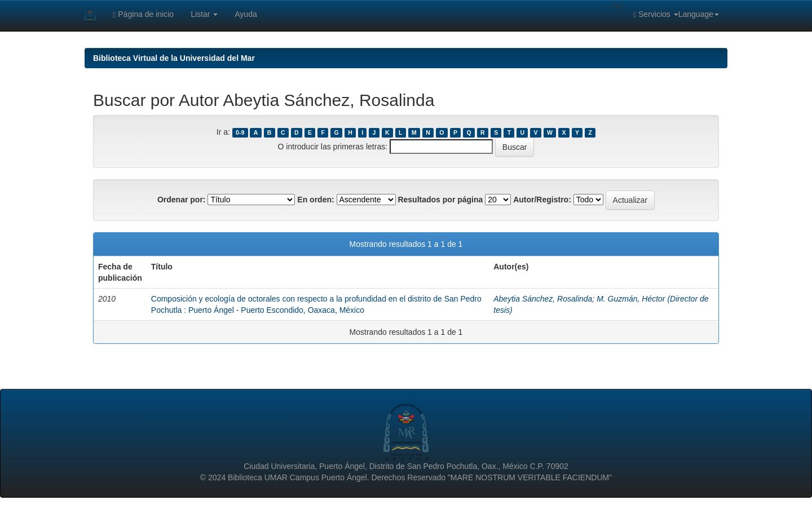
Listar (204, 14)
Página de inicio (143, 14)
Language (699, 14)
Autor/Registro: (542, 200)
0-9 (240, 132)
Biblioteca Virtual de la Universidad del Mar (174, 58)
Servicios (656, 14)
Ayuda (246, 14)
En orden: (315, 200)
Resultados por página (440, 200)
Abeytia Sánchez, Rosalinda (543, 299)
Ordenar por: (182, 200)
